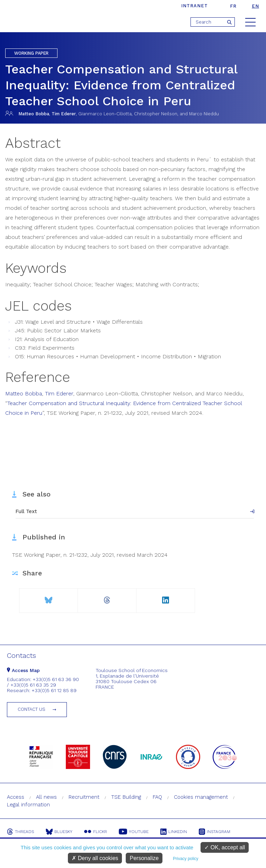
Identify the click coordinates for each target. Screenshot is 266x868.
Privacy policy (185, 859)
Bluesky (59, 832)
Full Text (26, 511)
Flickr (96, 832)
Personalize (144, 858)
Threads (20, 832)
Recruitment (84, 797)
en (255, 6)
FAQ (157, 797)
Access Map (23, 670)
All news (46, 797)
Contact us (32, 709)
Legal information (28, 805)
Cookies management (201, 797)
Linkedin (174, 832)
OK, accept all (225, 847)
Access (16, 797)
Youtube (134, 832)
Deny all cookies (95, 858)
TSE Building (126, 797)
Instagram (215, 832)
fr (233, 6)
